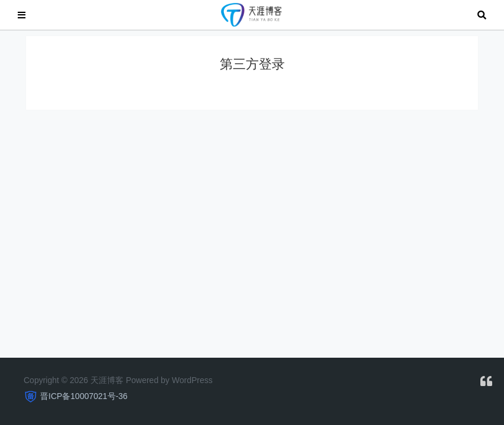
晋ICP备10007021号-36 (84, 396)
